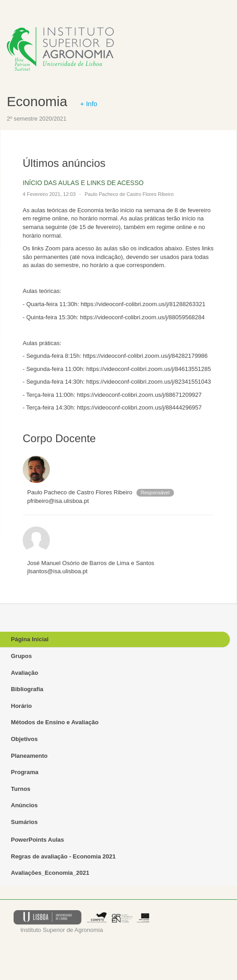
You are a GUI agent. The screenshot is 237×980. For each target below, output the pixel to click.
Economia (37, 101)
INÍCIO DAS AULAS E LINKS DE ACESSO (83, 183)
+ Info (89, 104)
